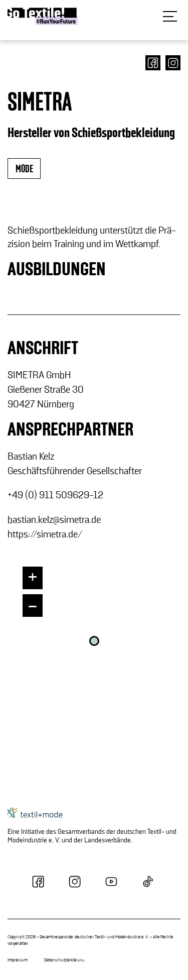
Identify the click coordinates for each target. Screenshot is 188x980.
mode (24, 169)
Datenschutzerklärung (64, 960)
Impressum (18, 960)
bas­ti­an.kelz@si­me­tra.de (54, 520)
